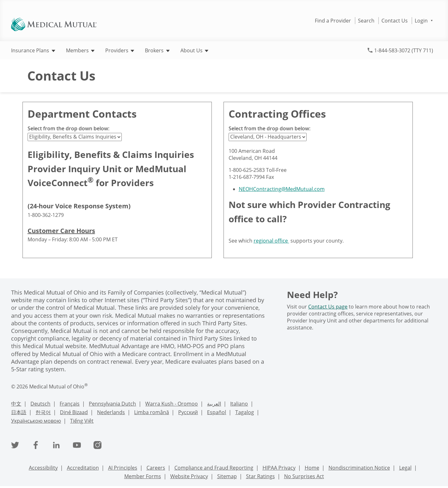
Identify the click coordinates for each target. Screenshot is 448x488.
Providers (120, 50)
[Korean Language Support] (43, 413)
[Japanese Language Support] (19, 413)
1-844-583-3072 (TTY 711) (404, 50)
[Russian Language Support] (188, 413)
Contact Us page (328, 307)
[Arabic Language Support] (214, 404)
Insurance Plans (33, 50)
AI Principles (123, 468)
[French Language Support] (70, 404)
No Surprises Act (304, 476)
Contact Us (395, 21)
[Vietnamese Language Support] (82, 422)
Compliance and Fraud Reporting (214, 468)
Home (312, 468)
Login (424, 21)
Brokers (157, 50)
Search (366, 21)
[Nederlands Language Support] (111, 413)
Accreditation (83, 468)
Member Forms (143, 476)
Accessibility (43, 468)
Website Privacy (189, 476)
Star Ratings (260, 476)
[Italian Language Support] (239, 404)
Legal (405, 468)
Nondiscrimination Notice (359, 468)
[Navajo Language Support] (74, 413)
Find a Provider (333, 21)
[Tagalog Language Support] (245, 413)
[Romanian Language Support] (152, 413)
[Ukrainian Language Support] (36, 422)
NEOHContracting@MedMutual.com (282, 189)
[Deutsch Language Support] (40, 404)
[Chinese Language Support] (16, 404)
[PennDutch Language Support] (112, 404)
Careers (156, 468)
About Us (194, 50)
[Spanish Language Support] (217, 413)
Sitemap (227, 476)
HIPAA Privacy (279, 468)
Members (80, 50)
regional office (271, 241)
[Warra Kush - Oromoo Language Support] (172, 404)
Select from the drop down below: (68, 128)
